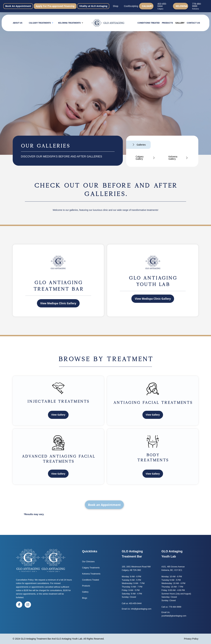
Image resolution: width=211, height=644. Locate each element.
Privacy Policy (191, 639)
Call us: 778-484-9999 (171, 607)
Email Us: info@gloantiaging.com (137, 609)
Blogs (85, 598)
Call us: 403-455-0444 (132, 603)
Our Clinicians (88, 562)
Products (86, 586)
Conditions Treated (90, 580)
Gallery (85, 592)
